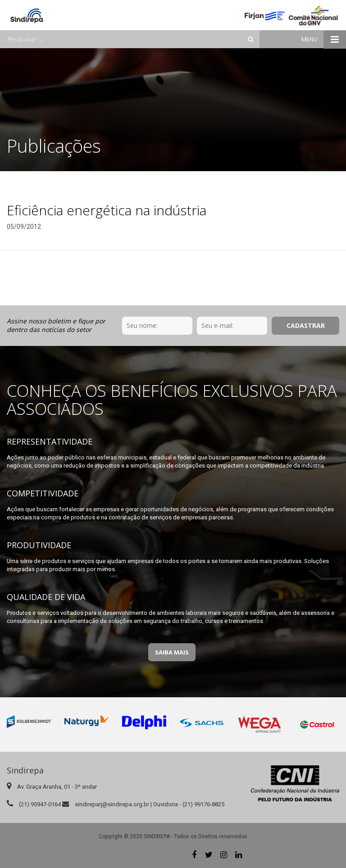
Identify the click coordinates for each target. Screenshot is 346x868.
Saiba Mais (172, 652)
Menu (324, 39)
